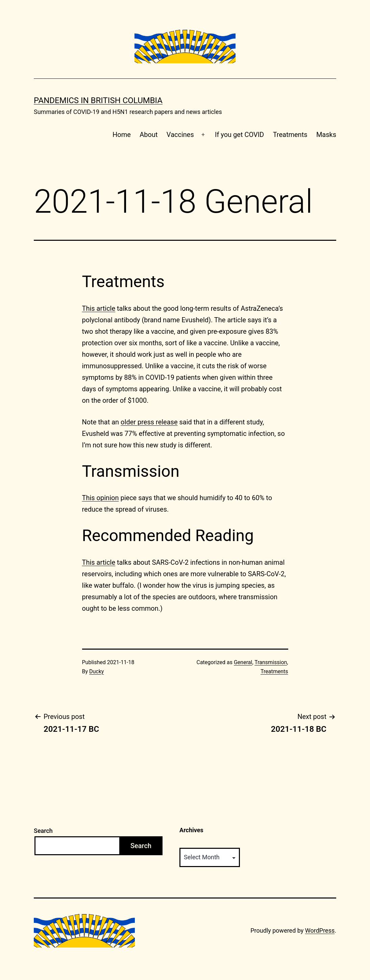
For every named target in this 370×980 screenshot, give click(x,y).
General (243, 662)
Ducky (96, 671)
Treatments (290, 135)
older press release (149, 422)
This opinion (101, 498)
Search (43, 831)
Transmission (271, 662)
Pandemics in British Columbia (98, 100)
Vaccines (180, 135)
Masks (326, 135)
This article (99, 308)
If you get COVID (239, 135)
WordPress (320, 930)
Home (122, 135)
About (149, 135)
